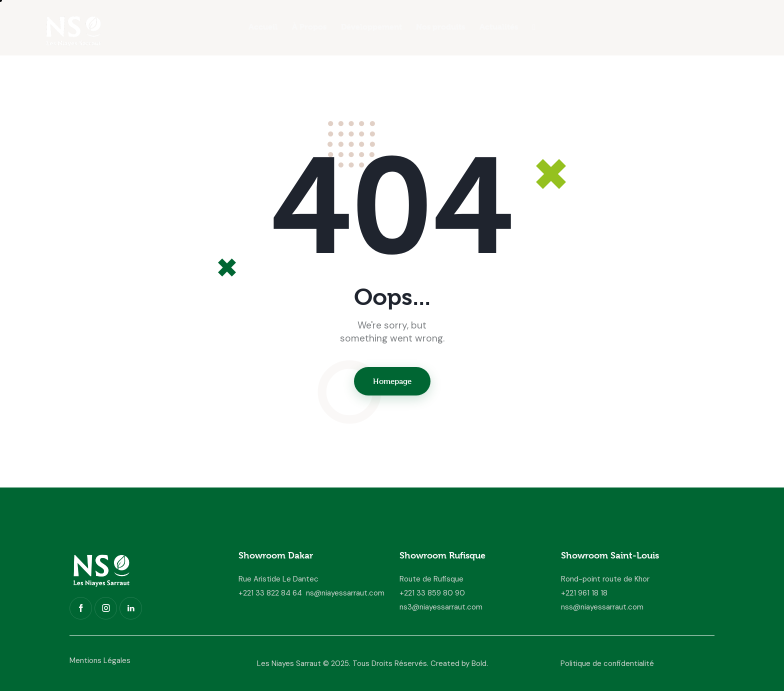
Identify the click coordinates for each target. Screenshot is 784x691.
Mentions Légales (100, 660)
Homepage (392, 381)
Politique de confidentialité (607, 663)
